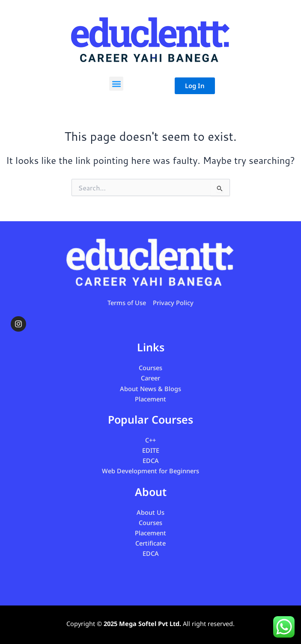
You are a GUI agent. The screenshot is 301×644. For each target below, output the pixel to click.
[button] (116, 84)
